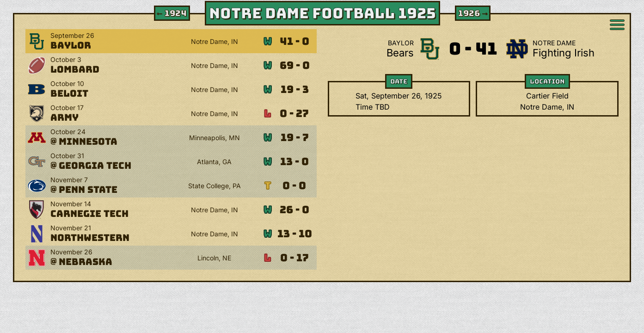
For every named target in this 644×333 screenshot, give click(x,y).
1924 (171, 13)
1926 (474, 13)
